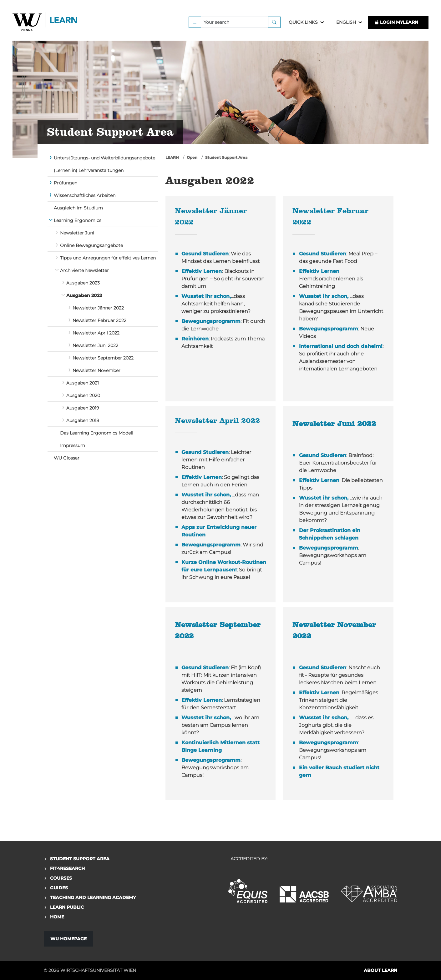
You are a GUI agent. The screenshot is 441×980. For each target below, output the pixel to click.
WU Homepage (68, 939)
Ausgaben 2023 (83, 283)
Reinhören (195, 339)
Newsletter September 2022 (103, 358)
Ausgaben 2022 (84, 295)
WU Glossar (67, 458)
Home (57, 917)
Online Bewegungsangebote (91, 245)
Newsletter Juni (77, 233)
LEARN (172, 157)
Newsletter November (96, 370)
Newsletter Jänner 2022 (98, 308)
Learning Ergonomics (78, 220)
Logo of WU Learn (45, 23)
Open (192, 157)
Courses (61, 878)
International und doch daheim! (341, 346)
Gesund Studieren (205, 254)
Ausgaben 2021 (83, 383)
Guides (59, 888)
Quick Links (303, 23)
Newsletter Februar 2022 (99, 320)
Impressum (73, 445)
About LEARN (380, 970)
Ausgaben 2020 (83, 395)
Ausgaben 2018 (83, 420)
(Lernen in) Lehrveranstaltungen (89, 170)
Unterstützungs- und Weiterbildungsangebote (104, 158)
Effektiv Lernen (202, 271)
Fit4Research (67, 868)
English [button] (346, 23)
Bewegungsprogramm (211, 321)
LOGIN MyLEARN (396, 23)
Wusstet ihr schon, (206, 296)
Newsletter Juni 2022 (95, 345)
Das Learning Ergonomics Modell (97, 433)
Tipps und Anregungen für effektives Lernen (108, 258)
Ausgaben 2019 (83, 408)
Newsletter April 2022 (96, 333)
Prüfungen (66, 183)
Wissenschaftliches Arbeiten (85, 195)
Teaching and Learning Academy (93, 897)
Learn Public (67, 907)
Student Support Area (226, 157)
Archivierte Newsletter (84, 270)
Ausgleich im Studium (78, 208)
